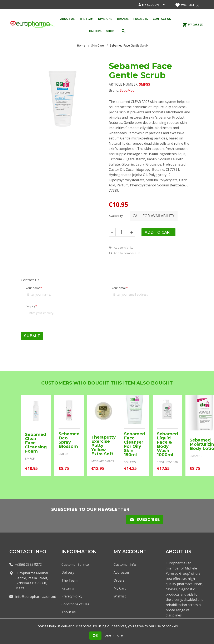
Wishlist (120, 596)
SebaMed (127, 90)
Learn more (114, 635)
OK (95, 636)
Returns (68, 588)
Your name (33, 288)
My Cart (120, 588)
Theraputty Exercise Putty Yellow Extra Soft (103, 445)
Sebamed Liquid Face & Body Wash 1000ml (167, 444)
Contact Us (30, 280)
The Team (69, 580)
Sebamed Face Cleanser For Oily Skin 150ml (135, 444)
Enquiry (31, 306)
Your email (119, 288)
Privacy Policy (72, 596)
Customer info (125, 564)
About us (69, 612)
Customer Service (75, 564)
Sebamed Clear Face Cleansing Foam (36, 443)
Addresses (122, 572)
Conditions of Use (75, 604)
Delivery (68, 572)
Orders (119, 580)
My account (151, 5)
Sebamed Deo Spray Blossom (69, 440)
